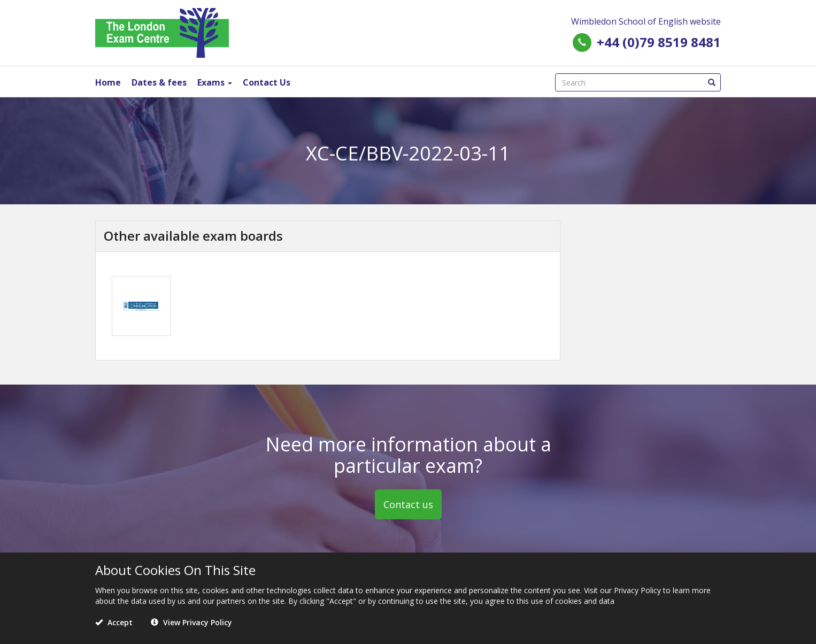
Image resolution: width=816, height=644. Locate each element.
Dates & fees (159, 82)
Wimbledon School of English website (646, 21)
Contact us (408, 504)
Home (108, 82)
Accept (114, 622)
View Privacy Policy (191, 622)
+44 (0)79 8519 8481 (659, 42)
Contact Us (267, 82)
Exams (215, 82)
